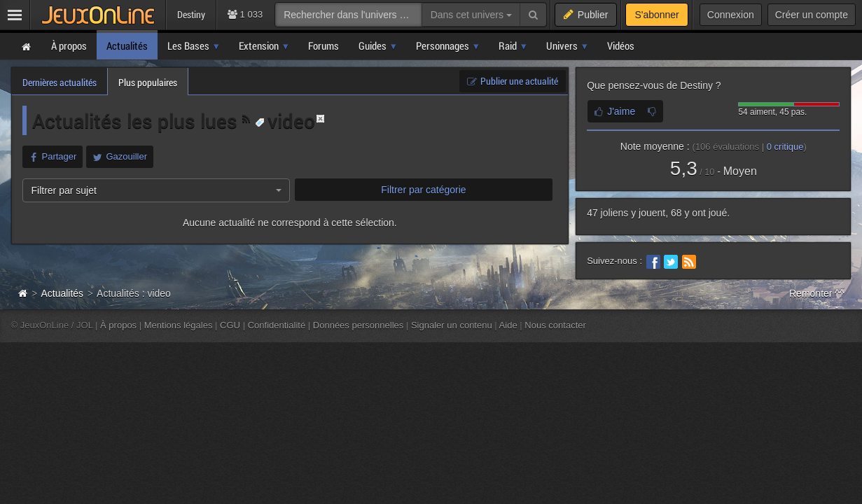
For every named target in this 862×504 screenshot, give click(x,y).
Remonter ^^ (817, 293)
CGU (230, 325)
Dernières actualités (60, 82)
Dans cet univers (471, 15)
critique (785, 147)
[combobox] (156, 190)
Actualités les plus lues (137, 120)
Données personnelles (359, 325)
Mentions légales (179, 325)
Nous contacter (555, 325)
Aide (508, 325)
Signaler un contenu (452, 325)
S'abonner (656, 15)
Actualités (62, 293)
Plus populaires (148, 82)
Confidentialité (277, 325)
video (285, 120)
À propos (118, 325)
